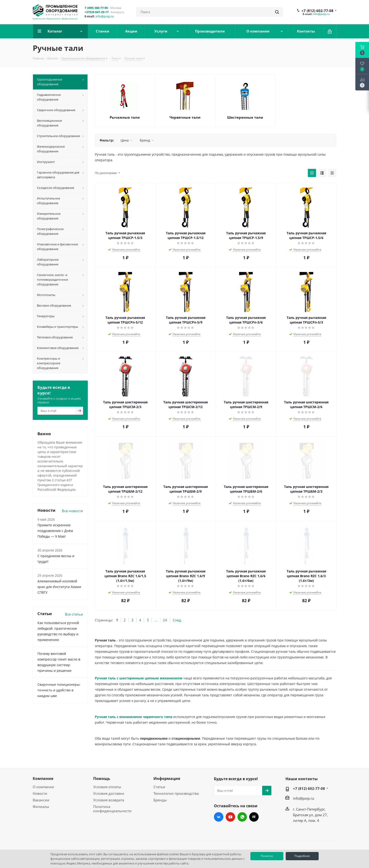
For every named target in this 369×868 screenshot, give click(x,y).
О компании (43, 787)
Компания (43, 779)
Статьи (159, 787)
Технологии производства (176, 793)
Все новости (72, 511)
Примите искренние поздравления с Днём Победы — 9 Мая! (55, 531)
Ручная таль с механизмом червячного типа (134, 717)
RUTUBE (254, 817)
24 (165, 620)
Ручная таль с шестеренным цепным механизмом (139, 678)
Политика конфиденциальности (112, 809)
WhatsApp (242, 817)
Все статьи (74, 614)
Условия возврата (109, 800)
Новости (40, 793)
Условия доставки (109, 793)
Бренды (160, 800)
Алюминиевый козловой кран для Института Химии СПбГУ (59, 587)
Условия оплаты (107, 787)
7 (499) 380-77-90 (96, 8)
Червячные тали (185, 117)
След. (177, 620)
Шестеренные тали (245, 117)
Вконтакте (219, 817)
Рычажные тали (125, 117)
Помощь (102, 779)
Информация (167, 779)
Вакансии (41, 800)
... (156, 620)
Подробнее (302, 856)
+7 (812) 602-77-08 (317, 11)
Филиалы (41, 807)
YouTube (230, 817)
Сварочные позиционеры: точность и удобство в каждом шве (59, 690)
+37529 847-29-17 (96, 12)
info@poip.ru (105, 16)
